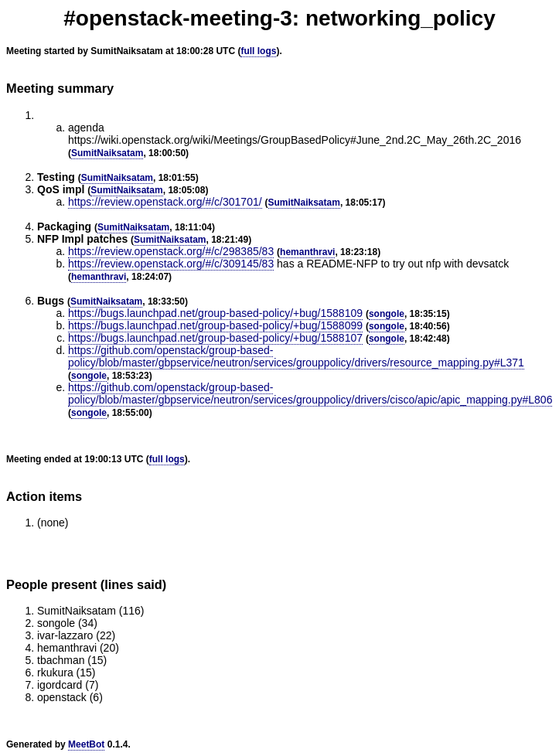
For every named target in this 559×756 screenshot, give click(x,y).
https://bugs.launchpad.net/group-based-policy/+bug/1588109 (215, 313)
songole (387, 314)
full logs (258, 51)
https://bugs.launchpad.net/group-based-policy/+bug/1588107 (215, 338)
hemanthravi (307, 252)
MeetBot (86, 744)
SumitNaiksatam (107, 153)
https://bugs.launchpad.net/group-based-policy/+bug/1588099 (215, 325)
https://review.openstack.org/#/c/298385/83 (171, 251)
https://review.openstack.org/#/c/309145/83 (171, 264)
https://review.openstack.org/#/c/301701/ (165, 202)
